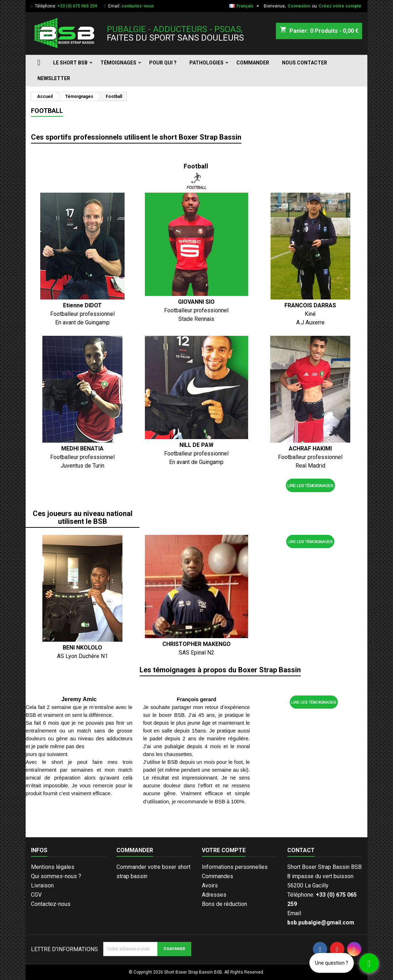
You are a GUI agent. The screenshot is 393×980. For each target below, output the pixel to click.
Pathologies (206, 63)
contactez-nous (138, 6)
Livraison (42, 885)
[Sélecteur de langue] (245, 6)
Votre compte (224, 850)
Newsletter (54, 78)
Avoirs (210, 885)
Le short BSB (70, 63)
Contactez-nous (51, 904)
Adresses (214, 895)
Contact (301, 850)
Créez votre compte (340, 6)
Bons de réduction (224, 904)
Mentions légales (53, 867)
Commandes (218, 876)
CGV (36, 895)
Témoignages (118, 63)
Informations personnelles (235, 867)
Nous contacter (305, 63)
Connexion (299, 6)
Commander (253, 63)
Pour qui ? (163, 63)
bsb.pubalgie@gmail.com (321, 922)
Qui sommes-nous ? (56, 876)
